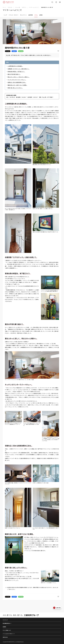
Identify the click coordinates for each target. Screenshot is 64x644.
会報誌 (41, 15)
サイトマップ (5, 620)
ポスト (8, 51)
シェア (14, 51)
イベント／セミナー (14, 15)
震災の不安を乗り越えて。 (14, 74)
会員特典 (30, 15)
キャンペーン (23, 15)
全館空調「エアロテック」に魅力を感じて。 (19, 69)
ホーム (4, 7)
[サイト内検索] (52, 2)
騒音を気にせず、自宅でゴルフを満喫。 (17, 85)
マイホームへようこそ (34, 7)
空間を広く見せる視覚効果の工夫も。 (17, 82)
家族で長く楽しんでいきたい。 (15, 88)
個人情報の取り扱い (6, 623)
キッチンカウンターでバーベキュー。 (17, 80)
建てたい (24, 7)
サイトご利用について (7, 630)
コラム (36, 15)
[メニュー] (60, 2)
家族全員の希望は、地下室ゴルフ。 (16, 71)
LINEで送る (21, 51)
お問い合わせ (5, 637)
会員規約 (4, 627)
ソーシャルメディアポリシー (8, 634)
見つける (10, 7)
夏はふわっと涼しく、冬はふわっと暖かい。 (19, 77)
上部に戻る (57, 608)
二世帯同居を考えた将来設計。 (15, 66)
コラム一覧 (17, 7)
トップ (5, 15)
